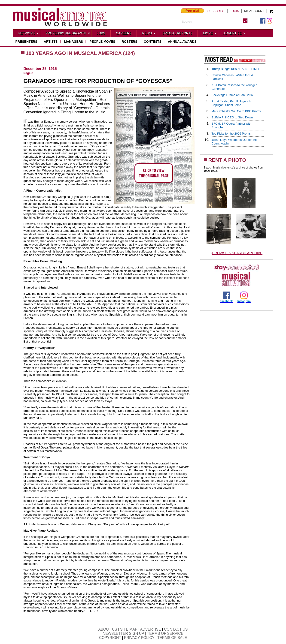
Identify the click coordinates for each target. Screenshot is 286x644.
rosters (130, 42)
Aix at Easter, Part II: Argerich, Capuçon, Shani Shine (232, 103)
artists (51, 42)
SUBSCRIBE (216, 11)
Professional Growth (68, 34)
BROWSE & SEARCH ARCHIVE (237, 253)
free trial (192, 11)
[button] (245, 21)
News (149, 34)
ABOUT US (108, 629)
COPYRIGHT (110, 638)
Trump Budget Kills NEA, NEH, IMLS (236, 69)
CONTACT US (176, 629)
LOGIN (234, 11)
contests (152, 42)
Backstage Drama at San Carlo (232, 95)
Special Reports (177, 33)
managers (74, 42)
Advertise (234, 34)
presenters (26, 42)
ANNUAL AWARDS (182, 42)
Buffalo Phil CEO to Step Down (232, 117)
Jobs (101, 33)
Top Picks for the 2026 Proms (231, 134)
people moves (102, 42)
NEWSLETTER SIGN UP (123, 633)
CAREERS (124, 33)
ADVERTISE (151, 629)
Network (29, 34)
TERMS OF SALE (172, 638)
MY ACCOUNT (254, 11)
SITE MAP (129, 629)
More (210, 34)
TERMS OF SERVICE (165, 633)
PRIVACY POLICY (139, 638)
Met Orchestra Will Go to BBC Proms (236, 111)
